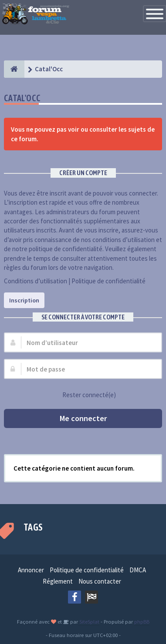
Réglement (58, 581)
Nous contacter (100, 581)
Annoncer (31, 570)
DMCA (138, 570)
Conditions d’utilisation (36, 281)
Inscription (24, 300)
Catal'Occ (22, 98)
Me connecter (83, 418)
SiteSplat (89, 621)
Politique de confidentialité (108, 281)
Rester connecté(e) (84, 395)
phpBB (142, 621)
